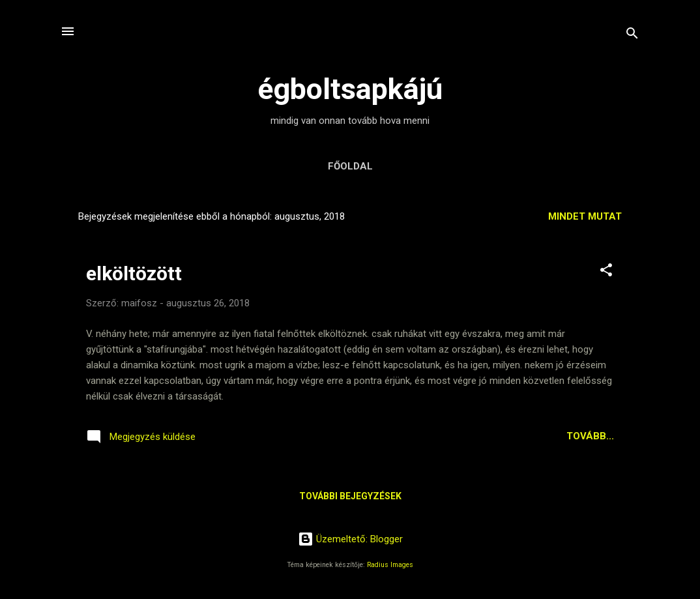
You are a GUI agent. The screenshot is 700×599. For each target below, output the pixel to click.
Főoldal (350, 166)
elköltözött (134, 273)
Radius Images (390, 565)
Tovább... (590, 436)
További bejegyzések (350, 496)
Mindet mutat (585, 216)
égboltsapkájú (350, 89)
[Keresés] (632, 36)
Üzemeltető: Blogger (350, 539)
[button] (606, 272)
